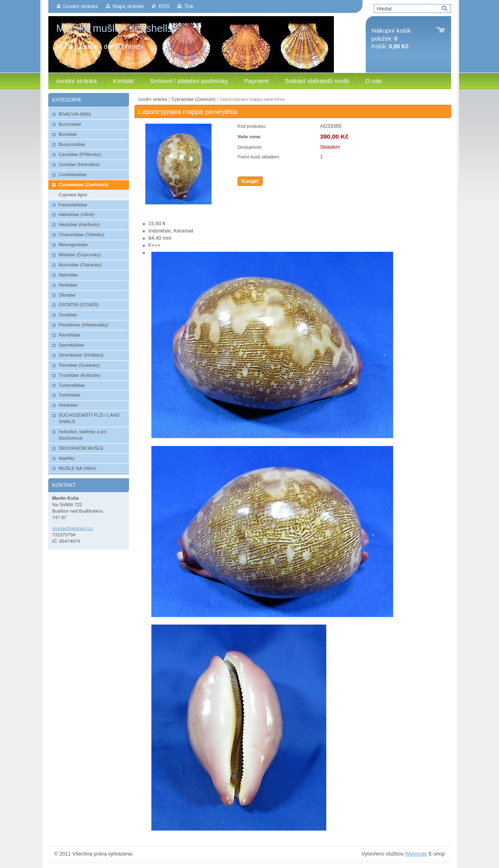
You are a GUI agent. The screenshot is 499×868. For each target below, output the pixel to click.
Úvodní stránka (81, 6)
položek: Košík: (391, 38)
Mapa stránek (128, 6)
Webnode (416, 854)
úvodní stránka (153, 99)
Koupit (250, 181)
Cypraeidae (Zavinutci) (194, 99)
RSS (164, 6)
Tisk (189, 6)
